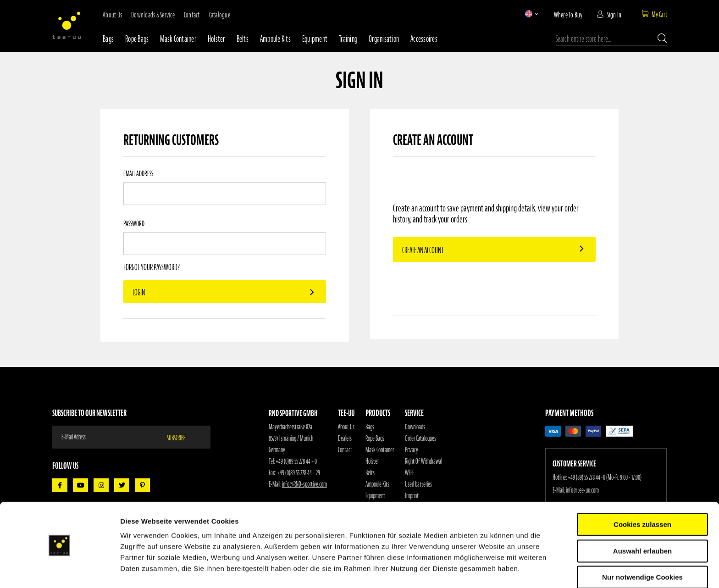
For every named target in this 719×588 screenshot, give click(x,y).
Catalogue (220, 15)
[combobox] (611, 39)
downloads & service (153, 15)
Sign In (614, 15)
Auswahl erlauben (642, 523)
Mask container (178, 39)
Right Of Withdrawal (423, 461)
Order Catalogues (420, 438)
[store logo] (66, 25)
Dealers (345, 438)
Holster (216, 39)
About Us (346, 427)
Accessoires (424, 39)
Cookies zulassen (642, 496)
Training (348, 39)
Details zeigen (488, 570)
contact (192, 15)
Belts (243, 39)
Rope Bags (375, 438)
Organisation (384, 39)
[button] (529, 14)
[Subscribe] (182, 437)
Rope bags (137, 39)
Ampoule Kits (275, 39)
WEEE (409, 473)
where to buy (568, 15)
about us (112, 15)
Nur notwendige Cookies (642, 549)
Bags (108, 39)
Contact (345, 450)
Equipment (315, 39)
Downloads (415, 427)
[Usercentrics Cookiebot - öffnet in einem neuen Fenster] (59, 570)
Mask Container (380, 450)
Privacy (412, 450)
